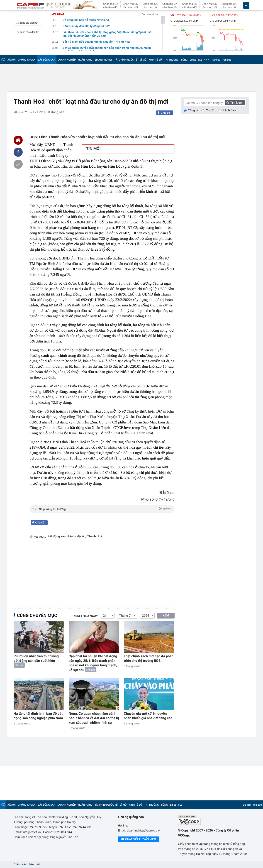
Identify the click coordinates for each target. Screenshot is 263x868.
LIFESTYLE (196, 60)
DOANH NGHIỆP (67, 60)
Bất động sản (55, 112)
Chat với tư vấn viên (139, 839)
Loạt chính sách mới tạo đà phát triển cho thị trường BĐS (148, 658)
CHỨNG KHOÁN (27, 60)
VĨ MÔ (143, 60)
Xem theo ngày (86, 616)
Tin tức (211, 110)
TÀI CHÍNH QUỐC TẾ (126, 60)
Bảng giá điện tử (26, 23)
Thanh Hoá (95, 537)
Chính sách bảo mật (27, 864)
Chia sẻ (165, 113)
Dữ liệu (216, 60)
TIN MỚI (93, 149)
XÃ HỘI (12, 60)
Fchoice (227, 60)
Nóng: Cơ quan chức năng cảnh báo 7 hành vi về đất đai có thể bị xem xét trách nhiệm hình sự (94, 718)
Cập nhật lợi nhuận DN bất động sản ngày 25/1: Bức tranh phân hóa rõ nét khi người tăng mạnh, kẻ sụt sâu (93, 663)
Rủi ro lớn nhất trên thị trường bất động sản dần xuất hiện (36, 658)
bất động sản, (57, 537)
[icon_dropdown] (246, 6)
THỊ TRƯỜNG (171, 60)
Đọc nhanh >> (150, 14)
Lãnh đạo (229, 110)
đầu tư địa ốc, (77, 537)
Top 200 (257, 805)
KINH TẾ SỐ (155, 60)
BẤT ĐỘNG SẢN (47, 60)
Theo (102, 509)
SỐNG (184, 60)
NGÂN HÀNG (85, 60)
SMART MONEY (103, 60)
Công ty (193, 110)
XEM (166, 616)
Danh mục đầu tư (27, 32)
